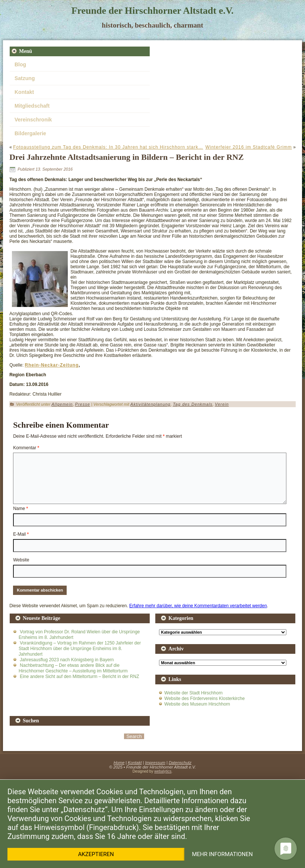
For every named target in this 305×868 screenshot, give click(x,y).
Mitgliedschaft (32, 106)
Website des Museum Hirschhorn (197, 704)
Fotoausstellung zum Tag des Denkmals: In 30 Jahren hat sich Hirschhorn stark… (108, 147)
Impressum (155, 763)
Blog (20, 64)
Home (119, 763)
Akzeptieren (96, 854)
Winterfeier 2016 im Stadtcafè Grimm (248, 147)
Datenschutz (180, 763)
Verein (222, 404)
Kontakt (24, 92)
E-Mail (21, 534)
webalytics (163, 771)
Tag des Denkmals (193, 404)
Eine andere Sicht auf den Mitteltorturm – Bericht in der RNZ (79, 677)
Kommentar (26, 448)
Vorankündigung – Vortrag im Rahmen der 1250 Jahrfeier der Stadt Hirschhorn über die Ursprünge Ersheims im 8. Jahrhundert (80, 649)
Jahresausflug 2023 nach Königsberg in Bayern (67, 660)
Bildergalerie (30, 133)
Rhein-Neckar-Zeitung (52, 365)
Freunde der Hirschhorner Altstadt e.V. (153, 11)
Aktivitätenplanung (150, 404)
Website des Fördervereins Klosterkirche (204, 698)
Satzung (25, 78)
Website (21, 560)
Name (20, 509)
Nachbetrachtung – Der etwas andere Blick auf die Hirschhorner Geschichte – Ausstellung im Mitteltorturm (73, 668)
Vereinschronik (33, 120)
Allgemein (62, 404)
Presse (83, 404)
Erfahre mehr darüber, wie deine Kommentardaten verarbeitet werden (198, 606)
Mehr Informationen (223, 854)
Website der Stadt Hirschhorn (193, 693)
